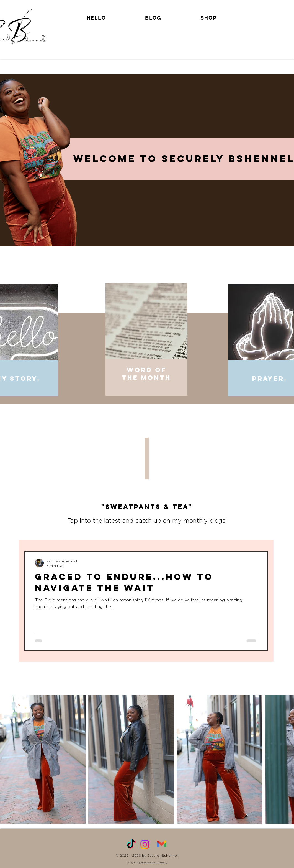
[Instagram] (145, 844)
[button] (209, 18)
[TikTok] (131, 844)
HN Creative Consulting (154, 862)
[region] (147, 344)
